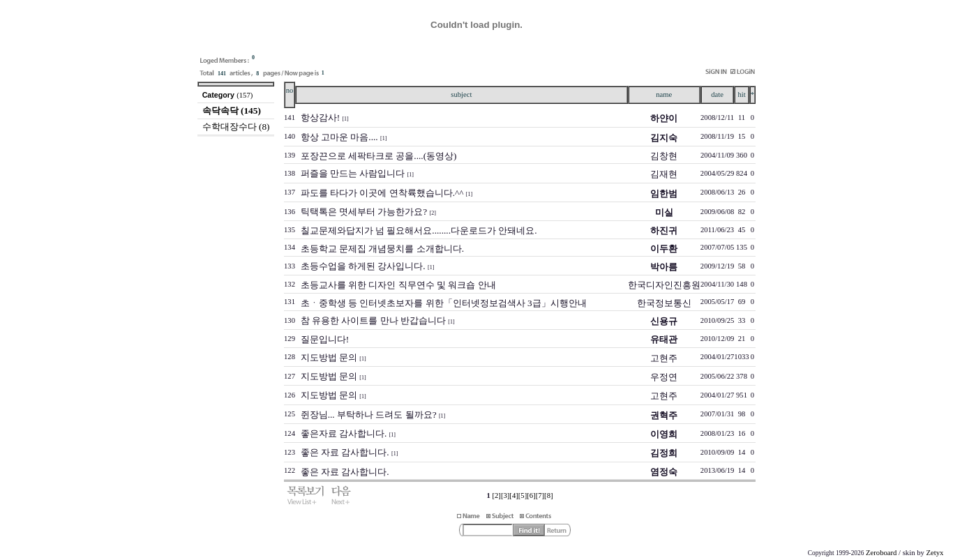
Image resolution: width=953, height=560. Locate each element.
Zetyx (935, 553)
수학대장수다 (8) (236, 127)
